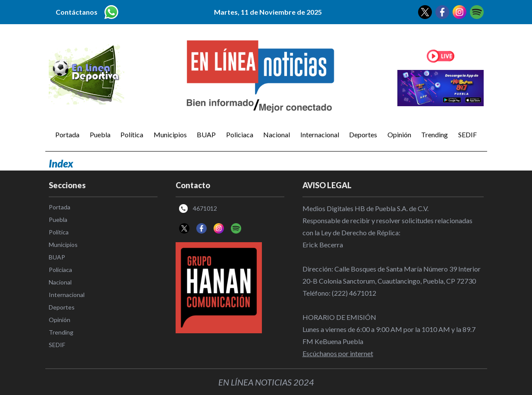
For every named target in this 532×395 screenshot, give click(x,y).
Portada (67, 134)
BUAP (206, 134)
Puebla (100, 134)
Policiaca (240, 134)
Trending (434, 134)
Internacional (320, 134)
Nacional (277, 134)
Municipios (170, 134)
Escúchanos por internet (338, 353)
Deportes (363, 134)
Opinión (399, 134)
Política (132, 134)
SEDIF (467, 134)
